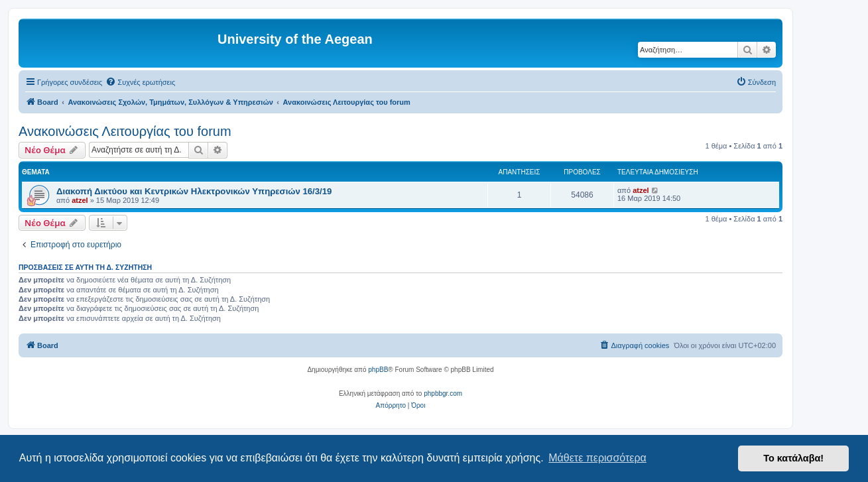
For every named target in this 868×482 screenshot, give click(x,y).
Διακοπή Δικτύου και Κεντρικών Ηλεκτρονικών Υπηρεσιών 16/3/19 (194, 191)
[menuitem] (140, 82)
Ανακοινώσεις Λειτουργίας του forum (125, 131)
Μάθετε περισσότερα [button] (597, 458)
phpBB (378, 370)
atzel (80, 200)
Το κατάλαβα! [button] (793, 458)
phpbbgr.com (443, 393)
